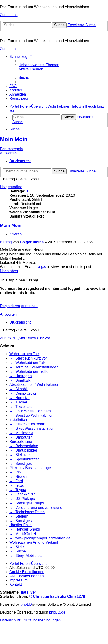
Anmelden (29, 306)
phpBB (26, 604)
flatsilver (29, 592)
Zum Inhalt (9, 15)
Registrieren (10, 306)
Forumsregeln (11, 149)
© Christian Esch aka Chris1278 (57, 596)
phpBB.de (57, 612)
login (42, 267)
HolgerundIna (11, 187)
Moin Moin (14, 139)
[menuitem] (39, 65)
